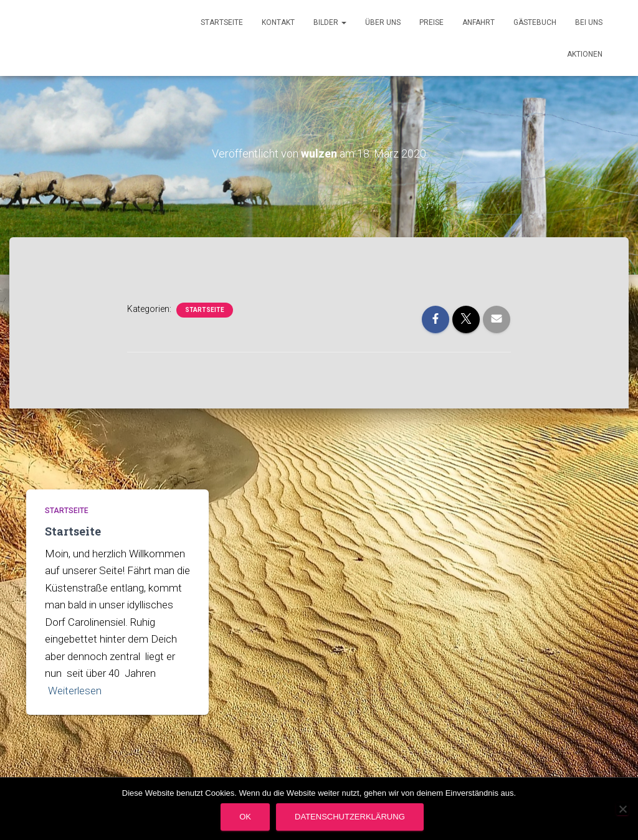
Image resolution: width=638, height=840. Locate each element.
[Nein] (622, 809)
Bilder (330, 22)
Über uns (383, 22)
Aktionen (585, 54)
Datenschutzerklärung (350, 817)
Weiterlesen (75, 691)
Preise (431, 22)
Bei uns (589, 22)
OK (245, 817)
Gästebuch (535, 22)
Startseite (222, 22)
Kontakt (278, 22)
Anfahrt (478, 22)
